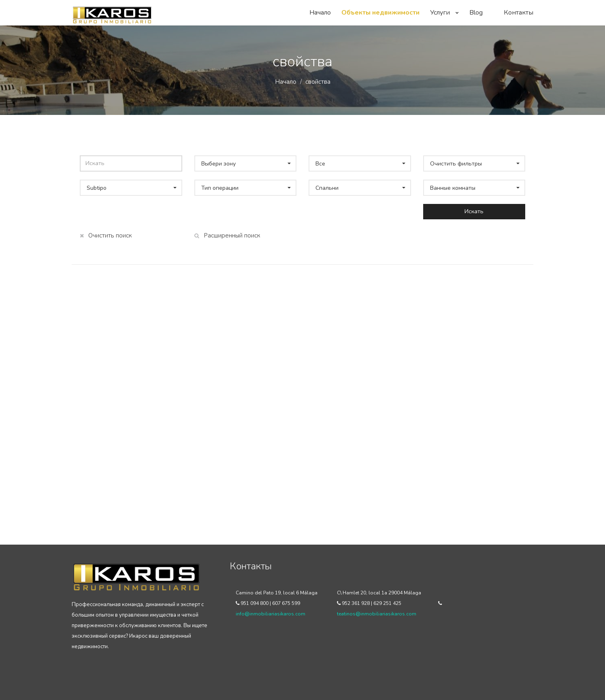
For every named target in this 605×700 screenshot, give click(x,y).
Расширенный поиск (227, 235)
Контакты (519, 13)
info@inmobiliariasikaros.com (271, 614)
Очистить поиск (106, 235)
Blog (476, 13)
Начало (320, 13)
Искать (474, 211)
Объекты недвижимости (380, 13)
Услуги (444, 13)
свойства (318, 82)
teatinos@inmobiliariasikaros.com (377, 614)
